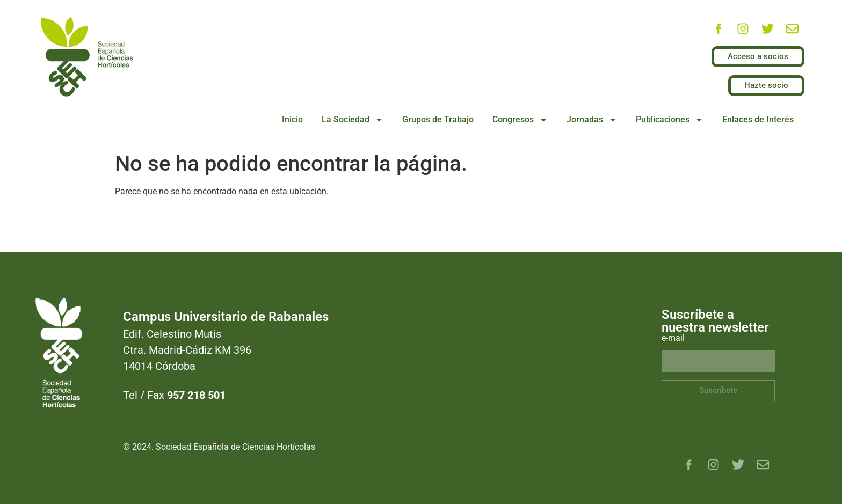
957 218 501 (196, 395)
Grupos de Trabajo (438, 119)
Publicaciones (670, 120)
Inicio (292, 119)
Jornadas (592, 120)
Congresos (520, 120)
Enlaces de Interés (758, 119)
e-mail (673, 338)
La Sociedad (353, 120)
